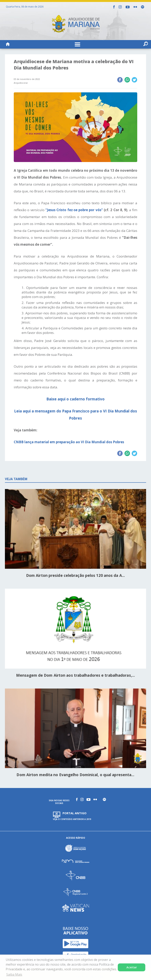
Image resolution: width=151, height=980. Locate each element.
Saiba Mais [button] (14, 974)
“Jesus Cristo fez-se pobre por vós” (74, 210)
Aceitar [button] (132, 967)
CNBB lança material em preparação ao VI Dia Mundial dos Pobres (69, 442)
